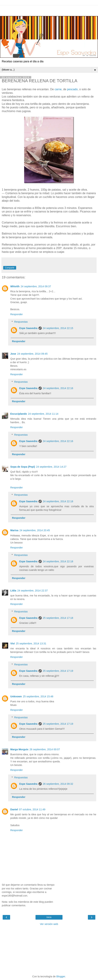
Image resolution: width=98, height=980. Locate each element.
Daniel (14, 809)
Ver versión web (49, 924)
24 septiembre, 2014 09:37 (36, 286)
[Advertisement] (49, 10)
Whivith (15, 286)
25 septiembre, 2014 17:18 (58, 618)
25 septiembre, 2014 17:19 (58, 671)
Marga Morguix (19, 749)
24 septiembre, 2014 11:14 (43, 414)
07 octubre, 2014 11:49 (32, 809)
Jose (13, 354)
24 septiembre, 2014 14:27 (51, 467)
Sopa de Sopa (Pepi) (23, 467)
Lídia (13, 591)
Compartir (10, 268)
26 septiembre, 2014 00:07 (45, 749)
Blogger (61, 976)
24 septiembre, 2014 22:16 (58, 388)
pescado (72, 89)
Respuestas (21, 322)
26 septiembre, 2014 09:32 (58, 784)
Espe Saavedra (28, 328)
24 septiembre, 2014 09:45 (32, 354)
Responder (17, 314)
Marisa (14, 530)
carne (58, 89)
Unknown (16, 696)
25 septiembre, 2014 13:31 (31, 644)
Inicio (49, 917)
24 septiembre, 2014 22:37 (33, 591)
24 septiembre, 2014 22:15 (58, 328)
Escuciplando (19, 414)
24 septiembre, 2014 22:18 (58, 501)
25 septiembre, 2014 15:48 (38, 696)
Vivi (13, 644)
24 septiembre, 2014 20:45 (35, 530)
